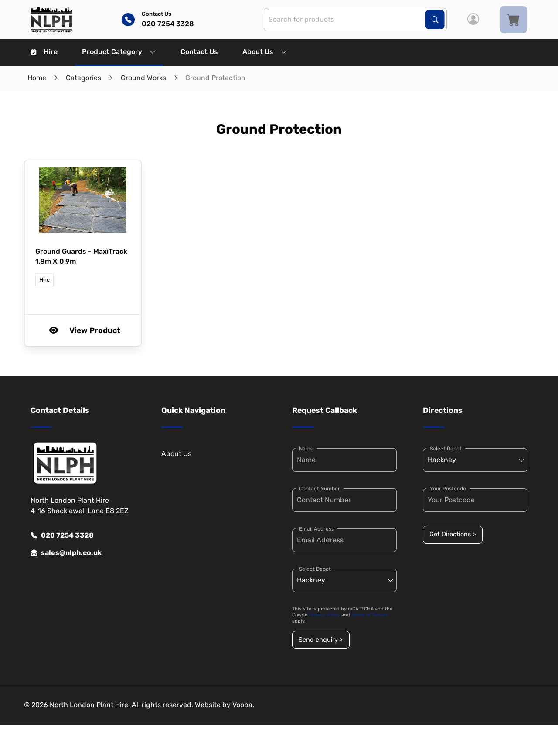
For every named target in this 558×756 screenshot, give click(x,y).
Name (306, 449)
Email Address (316, 529)
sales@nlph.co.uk (66, 553)
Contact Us (199, 52)
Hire (44, 52)
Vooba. (243, 705)
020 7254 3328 (62, 535)
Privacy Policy (324, 615)
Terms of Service (370, 615)
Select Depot (315, 569)
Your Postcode (448, 489)
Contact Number (320, 489)
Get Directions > (453, 534)
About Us (265, 52)
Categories (83, 78)
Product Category (119, 52)
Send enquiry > (321, 640)
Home (37, 78)
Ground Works (143, 78)
